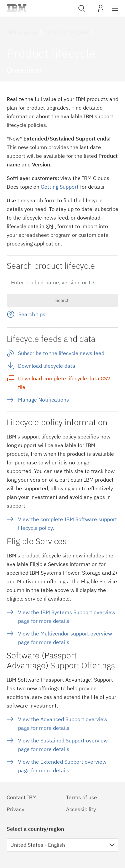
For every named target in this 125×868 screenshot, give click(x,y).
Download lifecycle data (47, 366)
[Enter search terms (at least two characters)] (62, 282)
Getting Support (60, 187)
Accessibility (81, 809)
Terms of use (81, 797)
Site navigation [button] (115, 12)
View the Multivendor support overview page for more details (65, 638)
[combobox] (81, 8)
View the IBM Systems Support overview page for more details (67, 617)
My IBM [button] (101, 11)
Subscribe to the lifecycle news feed (61, 353)
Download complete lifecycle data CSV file (64, 383)
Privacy (15, 809)
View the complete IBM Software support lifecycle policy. (67, 524)
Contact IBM (22, 797)
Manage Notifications (43, 400)
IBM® (17, 8)
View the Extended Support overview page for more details (62, 766)
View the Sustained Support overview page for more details (63, 745)
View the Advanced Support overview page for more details (63, 723)
